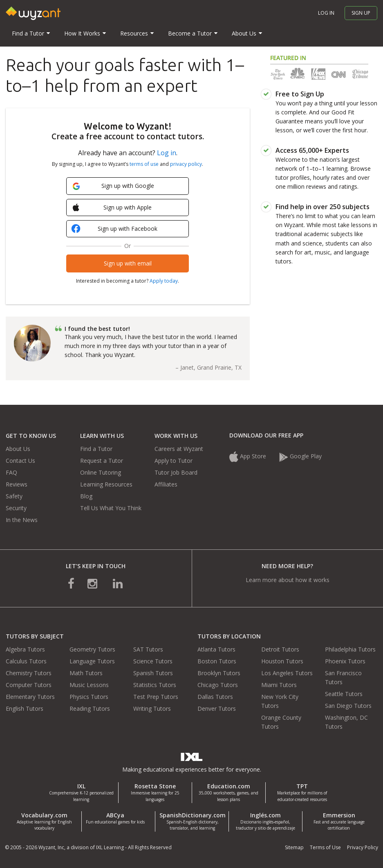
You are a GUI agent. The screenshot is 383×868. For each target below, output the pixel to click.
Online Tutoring (101, 472)
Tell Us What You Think (111, 508)
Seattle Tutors (344, 694)
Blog (86, 496)
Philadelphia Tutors (350, 649)
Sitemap (294, 847)
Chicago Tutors (218, 685)
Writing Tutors (152, 708)
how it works (312, 580)
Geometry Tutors (92, 649)
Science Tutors (153, 661)
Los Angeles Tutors (287, 673)
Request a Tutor (102, 461)
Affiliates (166, 484)
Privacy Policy (363, 847)
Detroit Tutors (280, 649)
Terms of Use (325, 847)
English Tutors (25, 708)
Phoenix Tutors (345, 661)
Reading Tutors (90, 708)
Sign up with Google (113, 186)
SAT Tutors (148, 649)
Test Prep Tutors (156, 697)
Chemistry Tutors (29, 673)
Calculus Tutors (26, 661)
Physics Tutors (89, 697)
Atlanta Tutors (216, 649)
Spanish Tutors (153, 673)
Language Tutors (92, 661)
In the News (22, 520)
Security (16, 508)
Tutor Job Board (176, 472)
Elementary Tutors (30, 697)
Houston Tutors (282, 661)
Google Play (300, 456)
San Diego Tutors (348, 706)
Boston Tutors (217, 661)
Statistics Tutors (155, 685)
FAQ (11, 472)
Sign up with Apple (112, 208)
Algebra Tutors (25, 649)
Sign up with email (128, 263)
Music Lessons (89, 685)
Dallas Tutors (215, 697)
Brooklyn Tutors (219, 673)
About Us (18, 449)
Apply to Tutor (174, 461)
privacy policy (186, 164)
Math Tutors (86, 673)
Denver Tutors (217, 708)
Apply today (164, 281)
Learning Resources (106, 484)
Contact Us (20, 461)
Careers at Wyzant (179, 449)
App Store (249, 456)
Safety (14, 496)
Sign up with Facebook (115, 229)
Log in (326, 13)
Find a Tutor (96, 449)
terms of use (144, 164)
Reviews (17, 484)
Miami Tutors (279, 685)
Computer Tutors (29, 685)
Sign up (361, 13)
